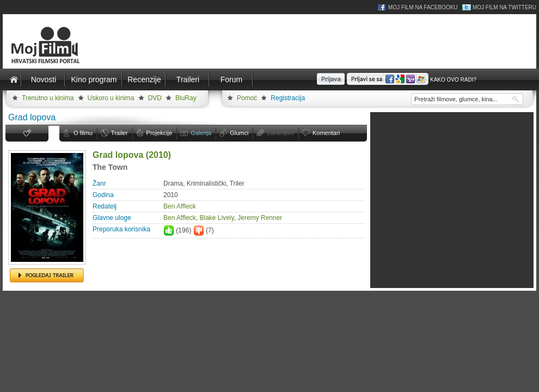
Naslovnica (14, 79)
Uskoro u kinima (111, 98)
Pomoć (247, 98)
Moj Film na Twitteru (504, 7)
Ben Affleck (180, 206)
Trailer (120, 133)
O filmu (83, 133)
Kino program (94, 79)
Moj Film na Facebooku (423, 7)
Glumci (239, 133)
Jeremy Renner (260, 218)
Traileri (188, 79)
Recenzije (144, 79)
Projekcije (160, 133)
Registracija (288, 98)
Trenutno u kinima (48, 98)
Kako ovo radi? (453, 80)
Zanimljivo (280, 133)
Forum (231, 79)
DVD (155, 98)
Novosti (44, 79)
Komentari (326, 133)
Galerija (201, 133)
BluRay (186, 98)
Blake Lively (217, 218)
